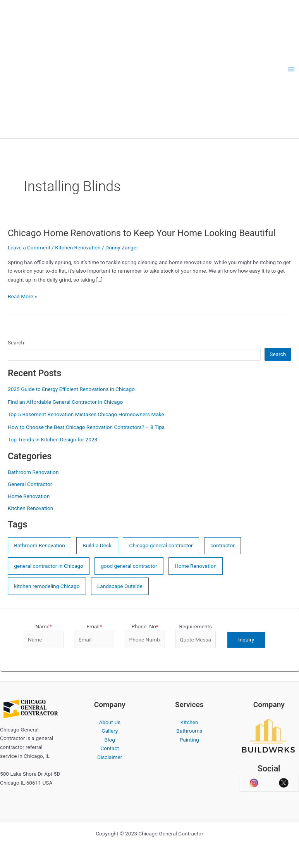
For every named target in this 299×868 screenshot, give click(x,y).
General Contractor (30, 484)
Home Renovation (29, 496)
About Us (110, 722)
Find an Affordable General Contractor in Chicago (65, 402)
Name (43, 626)
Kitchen (189, 722)
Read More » (22, 297)
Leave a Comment (29, 247)
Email (94, 626)
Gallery (110, 731)
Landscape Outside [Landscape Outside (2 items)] (120, 586)
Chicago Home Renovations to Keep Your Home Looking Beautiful (142, 233)
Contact (110, 748)
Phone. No (145, 626)
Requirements (196, 626)
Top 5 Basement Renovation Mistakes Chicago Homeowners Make (86, 414)
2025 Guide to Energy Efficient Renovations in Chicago (71, 389)
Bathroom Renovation (33, 472)
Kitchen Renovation (78, 247)
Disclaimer (110, 757)
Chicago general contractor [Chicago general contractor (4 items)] (161, 545)
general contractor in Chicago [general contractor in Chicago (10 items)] (48, 566)
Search (16, 342)
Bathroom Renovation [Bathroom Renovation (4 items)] (39, 545)
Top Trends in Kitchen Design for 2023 (52, 439)
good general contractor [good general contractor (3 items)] (129, 566)
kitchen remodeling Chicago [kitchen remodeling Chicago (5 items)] (47, 586)
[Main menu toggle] (291, 69)
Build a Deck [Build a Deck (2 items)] (97, 545)
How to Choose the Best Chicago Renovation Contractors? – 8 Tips (86, 427)
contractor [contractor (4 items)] (223, 545)
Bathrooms (189, 731)
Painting (189, 740)
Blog (110, 740)
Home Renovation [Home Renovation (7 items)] (196, 566)
